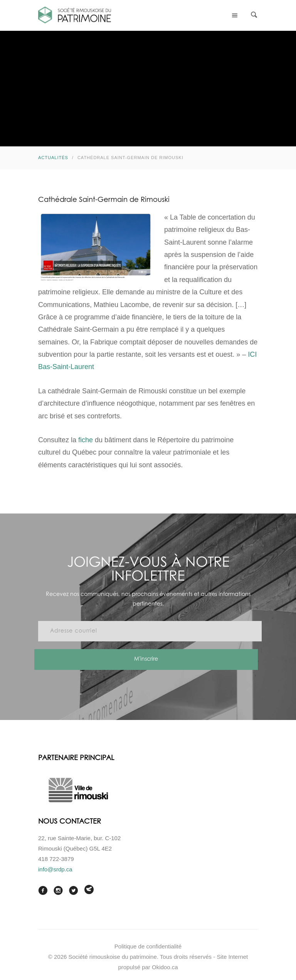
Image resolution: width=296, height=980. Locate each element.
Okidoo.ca (165, 967)
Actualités (53, 158)
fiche (86, 440)
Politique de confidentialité (148, 946)
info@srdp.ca (55, 869)
